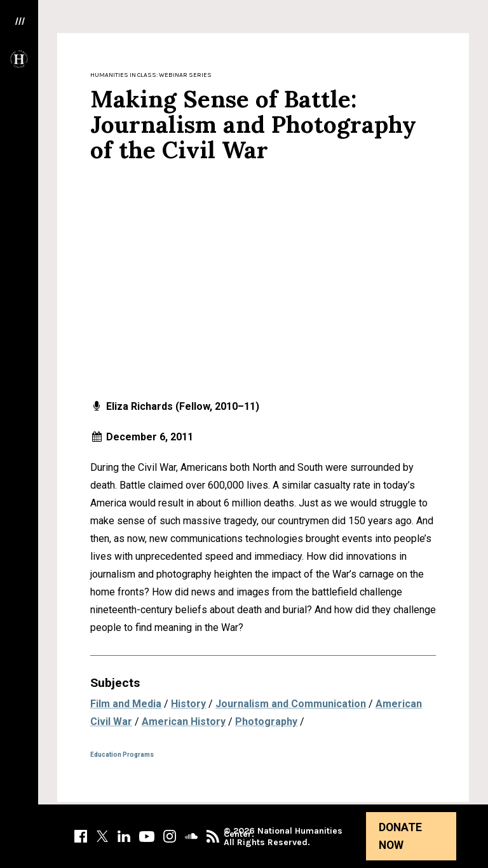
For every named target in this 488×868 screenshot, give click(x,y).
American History (184, 722)
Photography (266, 722)
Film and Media (126, 704)
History (188, 704)
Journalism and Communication (291, 704)
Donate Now (400, 836)
